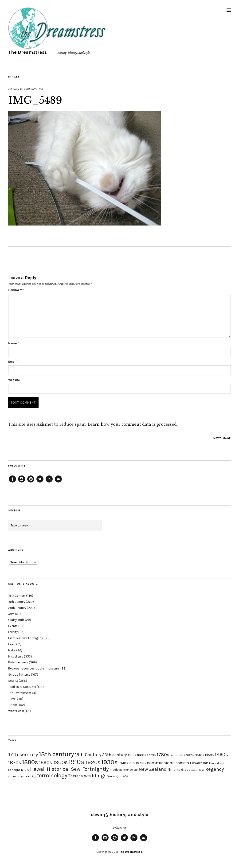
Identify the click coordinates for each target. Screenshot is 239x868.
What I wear (16, 711)
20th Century (17, 608)
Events (13, 626)
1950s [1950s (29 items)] (134, 763)
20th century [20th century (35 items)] (115, 755)
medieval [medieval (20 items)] (116, 770)
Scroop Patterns (19, 675)
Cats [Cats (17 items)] (143, 763)
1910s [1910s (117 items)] (77, 762)
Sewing (13, 681)
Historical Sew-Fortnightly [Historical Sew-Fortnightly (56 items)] (78, 769)
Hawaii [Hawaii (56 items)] (38, 769)
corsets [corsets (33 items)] (182, 763)
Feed (49, 482)
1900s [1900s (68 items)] (60, 762)
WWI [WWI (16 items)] (126, 777)
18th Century (17, 596)
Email (13, 362)
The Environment (20, 693)
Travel (12, 699)
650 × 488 (37, 89)
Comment (16, 290)
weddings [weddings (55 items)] (95, 776)
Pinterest (31, 482)
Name (13, 343)
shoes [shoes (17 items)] (12, 776)
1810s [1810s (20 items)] (181, 755)
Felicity (13, 632)
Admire (13, 614)
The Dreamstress (27, 52)
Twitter (40, 482)
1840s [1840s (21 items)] (200, 755)
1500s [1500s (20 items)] (132, 755)
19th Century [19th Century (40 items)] (88, 755)
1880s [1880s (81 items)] (30, 762)
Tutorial (13, 705)
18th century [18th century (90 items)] (57, 754)
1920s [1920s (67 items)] (93, 762)
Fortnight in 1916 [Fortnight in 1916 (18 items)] (19, 770)
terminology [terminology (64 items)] (52, 775)
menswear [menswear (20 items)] (131, 770)
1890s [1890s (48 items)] (46, 763)
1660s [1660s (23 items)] (142, 755)
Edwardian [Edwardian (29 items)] (199, 763)
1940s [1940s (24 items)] (123, 763)
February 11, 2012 (19, 89)
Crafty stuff (16, 620)
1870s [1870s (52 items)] (15, 762)
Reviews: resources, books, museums (34, 668)
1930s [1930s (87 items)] (110, 762)
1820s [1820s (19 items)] (190, 755)
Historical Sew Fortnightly (25, 638)
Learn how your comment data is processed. (133, 424)
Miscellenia (16, 656)
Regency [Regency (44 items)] (214, 769)
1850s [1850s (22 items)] (209, 755)
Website (14, 380)
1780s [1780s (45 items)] (163, 755)
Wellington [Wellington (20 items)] (115, 776)
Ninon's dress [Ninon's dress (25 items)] (179, 770)
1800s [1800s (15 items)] (173, 755)
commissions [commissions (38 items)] (161, 763)
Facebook (12, 482)
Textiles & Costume (22, 687)
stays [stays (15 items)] (21, 777)
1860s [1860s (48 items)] (221, 755)
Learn (12, 644)
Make (12, 650)
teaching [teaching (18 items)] (30, 776)
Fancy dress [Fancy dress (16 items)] (217, 763)
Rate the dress (18, 662)
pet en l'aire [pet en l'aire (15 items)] (198, 770)
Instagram (22, 482)
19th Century (17, 602)
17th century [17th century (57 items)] (23, 754)
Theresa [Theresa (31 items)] (76, 776)
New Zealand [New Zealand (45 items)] (153, 769)
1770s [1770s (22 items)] (151, 755)
